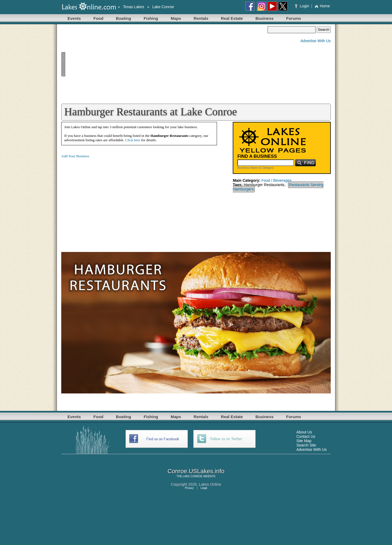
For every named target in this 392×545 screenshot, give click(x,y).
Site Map (304, 441)
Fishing (151, 18)
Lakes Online (210, 484)
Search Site (306, 445)
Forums (294, 18)
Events (74, 18)
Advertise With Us (316, 41)
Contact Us (306, 436)
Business (264, 18)
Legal (204, 488)
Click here (133, 140)
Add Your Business (75, 156)
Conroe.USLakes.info (196, 471)
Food (98, 18)
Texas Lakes (134, 7)
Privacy (189, 488)
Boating (124, 18)
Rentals (201, 18)
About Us (304, 432)
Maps (176, 18)
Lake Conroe (163, 7)
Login (303, 6)
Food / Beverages (276, 180)
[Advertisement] (164, 64)
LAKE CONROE (192, 476)
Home (322, 6)
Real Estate (232, 18)
